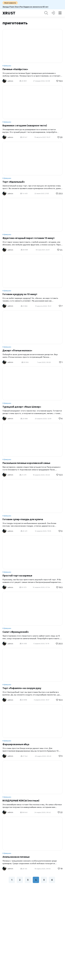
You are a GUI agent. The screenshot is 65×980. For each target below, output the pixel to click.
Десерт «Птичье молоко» (17, 351)
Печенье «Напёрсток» (15, 69)
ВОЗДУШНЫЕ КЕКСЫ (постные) (21, 801)
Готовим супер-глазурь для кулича (23, 519)
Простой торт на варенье (17, 576)
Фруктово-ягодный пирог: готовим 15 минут (29, 238)
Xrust (9, 13)
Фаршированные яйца (16, 744)
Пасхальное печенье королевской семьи (26, 463)
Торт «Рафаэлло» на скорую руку (22, 688)
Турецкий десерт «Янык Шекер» (22, 407)
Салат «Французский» (16, 632)
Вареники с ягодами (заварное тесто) (25, 126)
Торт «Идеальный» (14, 182)
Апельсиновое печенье (16, 857)
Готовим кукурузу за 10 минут (20, 294)
